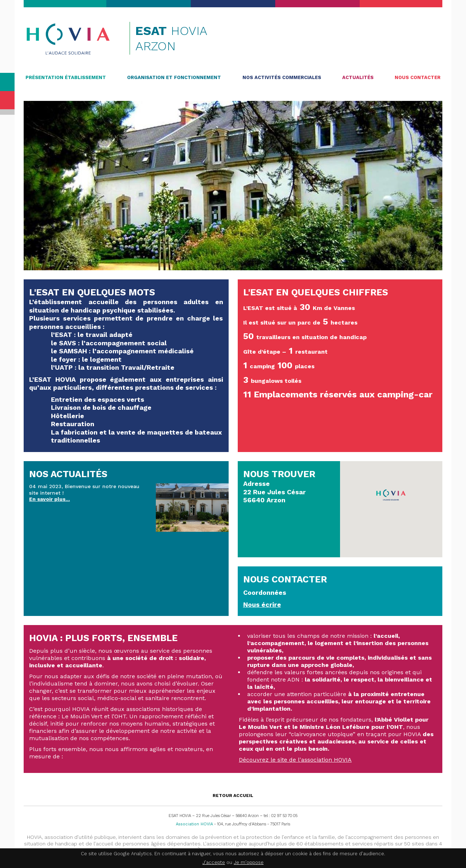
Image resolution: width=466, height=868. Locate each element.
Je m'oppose (249, 862)
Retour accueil (233, 796)
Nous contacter (418, 77)
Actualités (358, 77)
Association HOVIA (194, 824)
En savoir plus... (50, 499)
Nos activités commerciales (282, 77)
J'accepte (214, 862)
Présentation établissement (66, 77)
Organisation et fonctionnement (174, 77)
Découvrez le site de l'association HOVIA (295, 760)
